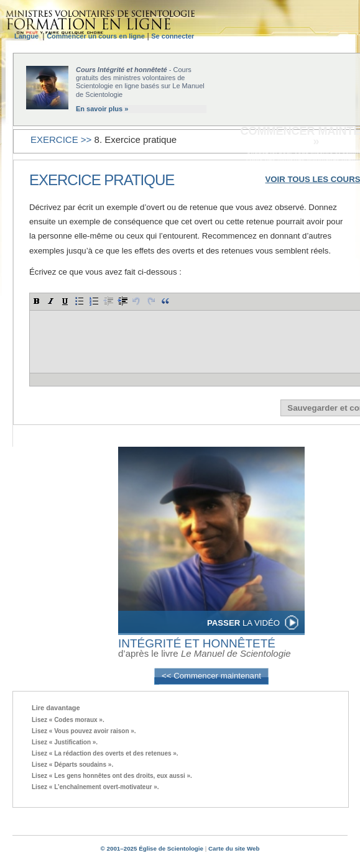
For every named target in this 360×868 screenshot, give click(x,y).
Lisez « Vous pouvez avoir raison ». (84, 731)
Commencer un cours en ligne (96, 36)
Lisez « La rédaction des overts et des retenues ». (105, 753)
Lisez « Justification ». (65, 742)
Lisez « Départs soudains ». (72, 765)
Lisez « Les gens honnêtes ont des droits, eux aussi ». (112, 776)
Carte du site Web (234, 848)
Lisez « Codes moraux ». (68, 720)
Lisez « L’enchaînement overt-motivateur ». (95, 787)
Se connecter (173, 36)
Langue (28, 36)
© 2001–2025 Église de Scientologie (152, 848)
